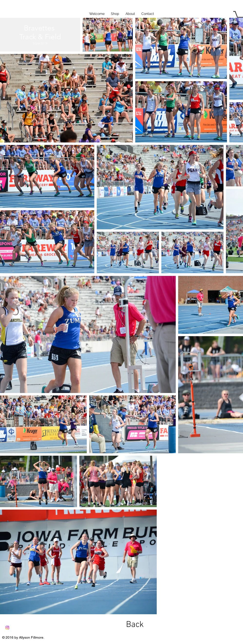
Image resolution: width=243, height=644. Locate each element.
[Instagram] (7, 628)
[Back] (135, 625)
